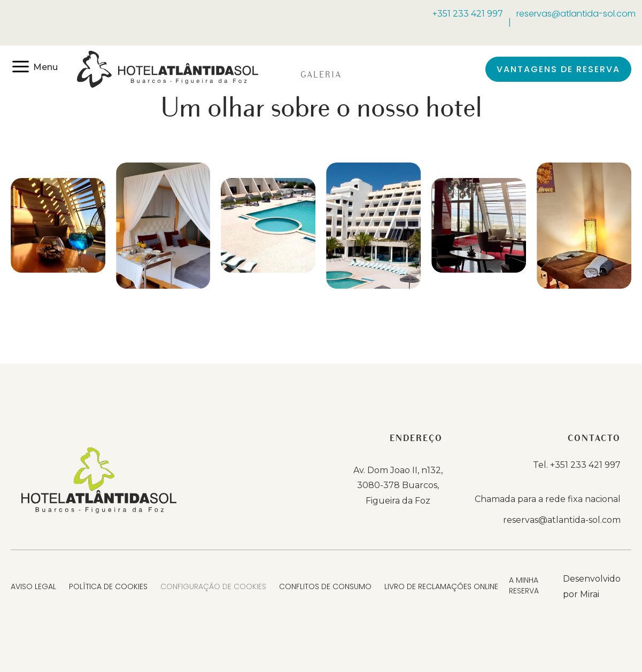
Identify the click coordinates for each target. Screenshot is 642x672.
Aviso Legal (33, 586)
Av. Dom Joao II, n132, (398, 470)
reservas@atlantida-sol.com (576, 14)
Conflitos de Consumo (325, 586)
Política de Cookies (108, 586)
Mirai (590, 594)
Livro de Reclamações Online (441, 586)
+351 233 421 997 (468, 14)
